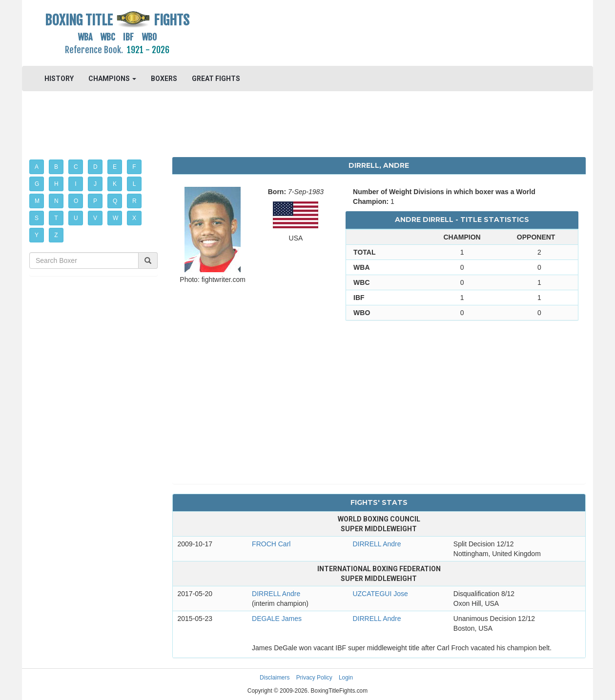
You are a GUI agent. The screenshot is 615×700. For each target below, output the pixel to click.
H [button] (56, 184)
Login (346, 678)
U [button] (76, 218)
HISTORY (59, 79)
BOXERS (164, 79)
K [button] (115, 184)
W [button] (115, 218)
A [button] (37, 167)
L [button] (134, 184)
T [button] (56, 218)
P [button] (95, 201)
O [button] (76, 201)
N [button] (56, 201)
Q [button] (115, 201)
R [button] (134, 201)
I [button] (75, 184)
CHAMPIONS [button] (112, 79)
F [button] (134, 167)
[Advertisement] (379, 32)
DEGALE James (277, 619)
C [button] (76, 167)
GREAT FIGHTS (216, 79)
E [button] (115, 167)
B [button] (56, 167)
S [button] (37, 218)
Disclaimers (275, 678)
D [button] (95, 167)
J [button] (95, 184)
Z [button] (56, 235)
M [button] (37, 201)
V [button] (95, 218)
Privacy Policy (314, 678)
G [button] (37, 184)
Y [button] (37, 235)
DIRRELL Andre (377, 544)
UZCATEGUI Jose (380, 594)
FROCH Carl (271, 544)
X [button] (134, 218)
